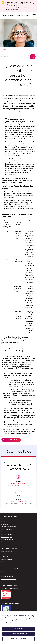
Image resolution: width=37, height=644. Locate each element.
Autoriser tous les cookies (18, 634)
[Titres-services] (15, 15)
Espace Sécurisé (7, 519)
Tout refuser (18, 629)
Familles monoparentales (9, 532)
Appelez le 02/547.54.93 (19, 484)
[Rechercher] (15, 57)
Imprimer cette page (11, 440)
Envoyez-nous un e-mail (19, 501)
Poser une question (7, 539)
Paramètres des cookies (19, 639)
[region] (18, 628)
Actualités (5, 524)
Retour (5, 49)
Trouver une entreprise (9, 527)
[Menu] (34, 15)
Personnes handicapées (9, 534)
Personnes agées (7, 537)
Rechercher (33, 57)
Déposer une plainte (8, 542)
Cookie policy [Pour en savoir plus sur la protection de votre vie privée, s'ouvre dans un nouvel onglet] (14, 623)
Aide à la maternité (7, 529)
